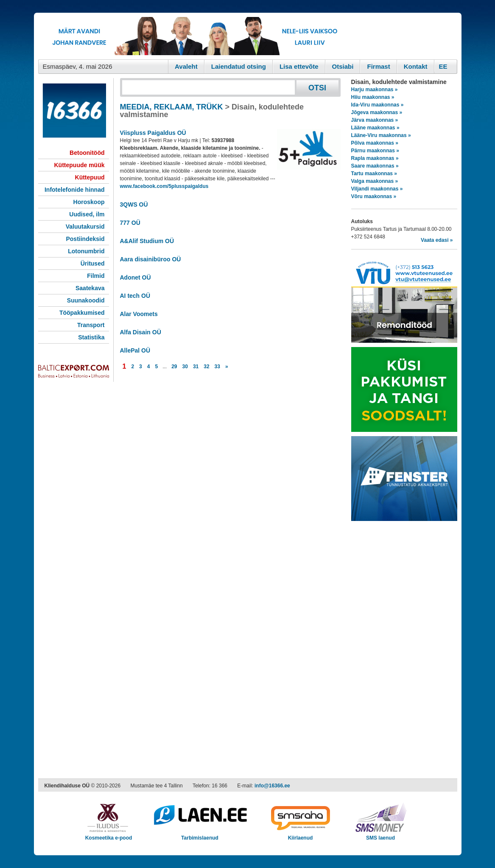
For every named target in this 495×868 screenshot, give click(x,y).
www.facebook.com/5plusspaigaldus (164, 186)
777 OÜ (130, 223)
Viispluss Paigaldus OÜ (153, 133)
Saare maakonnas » (375, 166)
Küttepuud (90, 177)
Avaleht (186, 66)
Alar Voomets (139, 314)
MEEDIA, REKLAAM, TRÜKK (172, 107)
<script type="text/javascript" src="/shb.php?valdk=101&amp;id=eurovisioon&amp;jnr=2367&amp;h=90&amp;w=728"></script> (193, 36)
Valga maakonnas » (375, 181)
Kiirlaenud (301, 835)
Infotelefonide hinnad (75, 190)
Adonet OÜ (136, 277)
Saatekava (90, 288)
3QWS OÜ (134, 204)
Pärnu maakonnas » (375, 151)
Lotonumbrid (86, 251)
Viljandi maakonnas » (377, 189)
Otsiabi (343, 66)
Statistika (91, 337)
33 (217, 367)
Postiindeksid (85, 239)
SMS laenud (381, 835)
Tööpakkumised (82, 313)
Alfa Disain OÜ (141, 332)
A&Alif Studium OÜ (147, 241)
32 (206, 367)
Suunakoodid (86, 300)
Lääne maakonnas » (375, 128)
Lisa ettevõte (299, 66)
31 (196, 367)
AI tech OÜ (135, 296)
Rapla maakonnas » (375, 158)
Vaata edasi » (437, 240)
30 (185, 367)
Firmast (378, 66)
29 (174, 367)
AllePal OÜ (135, 350)
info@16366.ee (272, 786)
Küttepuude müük (80, 165)
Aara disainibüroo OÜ (151, 259)
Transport (91, 325)
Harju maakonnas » (375, 90)
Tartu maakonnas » (374, 174)
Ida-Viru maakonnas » (378, 105)
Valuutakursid (85, 227)
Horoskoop (89, 202)
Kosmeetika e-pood (109, 835)
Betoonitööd (87, 153)
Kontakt (416, 66)
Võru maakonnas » (374, 196)
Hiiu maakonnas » (373, 97)
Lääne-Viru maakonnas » (381, 135)
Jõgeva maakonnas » (377, 112)
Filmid (96, 276)
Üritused (93, 263)
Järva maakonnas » (375, 120)
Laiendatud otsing (239, 66)
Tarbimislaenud (200, 835)
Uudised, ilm (87, 214)
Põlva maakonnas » (375, 143)
